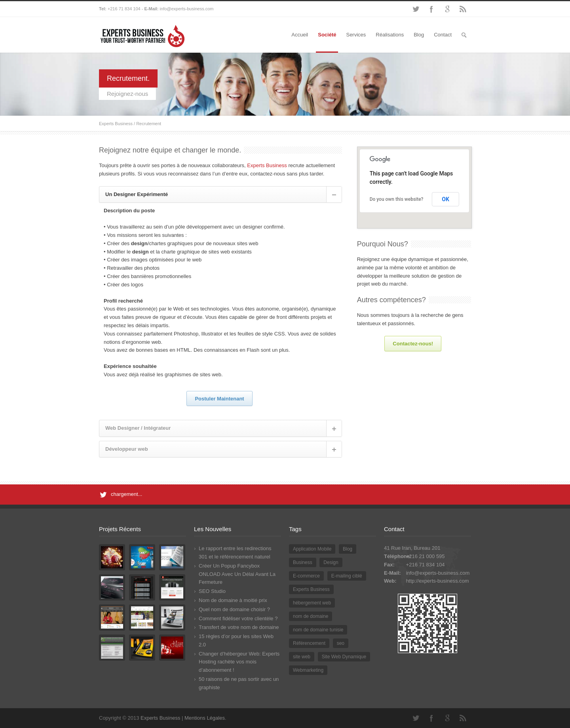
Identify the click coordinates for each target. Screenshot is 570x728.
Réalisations (390, 35)
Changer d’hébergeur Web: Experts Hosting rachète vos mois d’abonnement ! (239, 662)
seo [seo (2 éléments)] (341, 643)
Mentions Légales (205, 718)
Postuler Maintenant (219, 399)
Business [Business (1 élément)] (303, 562)
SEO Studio (212, 591)
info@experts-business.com (187, 9)
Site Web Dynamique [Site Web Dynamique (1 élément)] (344, 657)
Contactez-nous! (413, 344)
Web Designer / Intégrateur (138, 428)
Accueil (300, 35)
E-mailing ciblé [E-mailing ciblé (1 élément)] (347, 576)
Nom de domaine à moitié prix (233, 600)
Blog (419, 35)
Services (356, 35)
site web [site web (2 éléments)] (302, 657)
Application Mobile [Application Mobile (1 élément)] (312, 549)
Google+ (447, 9)
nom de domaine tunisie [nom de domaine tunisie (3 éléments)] (318, 630)
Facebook (431, 9)
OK (446, 199)
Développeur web (127, 449)
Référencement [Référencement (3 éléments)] (309, 643)
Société (327, 35)
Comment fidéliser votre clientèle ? (238, 618)
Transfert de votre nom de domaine (239, 627)
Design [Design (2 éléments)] (331, 562)
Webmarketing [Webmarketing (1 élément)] (308, 670)
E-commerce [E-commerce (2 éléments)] (306, 576)
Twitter (416, 9)
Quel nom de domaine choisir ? (234, 609)
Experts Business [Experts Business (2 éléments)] (311, 589)
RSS (463, 9)
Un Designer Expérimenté (137, 194)
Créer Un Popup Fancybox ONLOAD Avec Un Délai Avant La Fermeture (237, 574)
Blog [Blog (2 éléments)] (348, 549)
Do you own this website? (397, 199)
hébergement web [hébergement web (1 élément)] (312, 603)
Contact (443, 35)
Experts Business (116, 124)
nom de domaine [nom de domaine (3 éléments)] (311, 616)
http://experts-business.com (438, 581)
